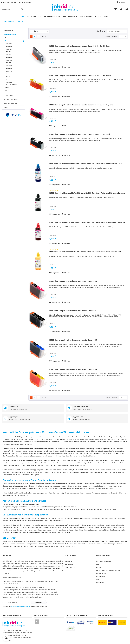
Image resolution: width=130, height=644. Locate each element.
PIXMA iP (9, 52)
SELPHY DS (9, 71)
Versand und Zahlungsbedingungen (109, 570)
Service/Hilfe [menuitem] (122, 2)
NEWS (6, 107)
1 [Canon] (31, 37)
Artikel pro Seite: (111, 37)
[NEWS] (106, 17)
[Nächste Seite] (35, 37)
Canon (7, 41)
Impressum (100, 583)
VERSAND (33, 408)
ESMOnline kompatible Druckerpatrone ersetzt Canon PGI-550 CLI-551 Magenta (81, 105)
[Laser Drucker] (34, 17)
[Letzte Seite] (38, 37)
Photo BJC (9, 82)
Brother (8, 38)
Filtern (34, 31)
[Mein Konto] (121, 9)
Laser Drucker (9, 30)
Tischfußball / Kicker (11, 99)
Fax (7, 79)
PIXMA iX (9, 55)
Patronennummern (11, 103)
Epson (7, 88)
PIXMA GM (9, 49)
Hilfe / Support (70, 567)
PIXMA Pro (9, 63)
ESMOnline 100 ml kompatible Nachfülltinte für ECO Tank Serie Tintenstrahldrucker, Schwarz (87, 193)
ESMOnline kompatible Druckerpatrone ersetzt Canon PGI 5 (73, 311)
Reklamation (69, 564)
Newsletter (69, 561)
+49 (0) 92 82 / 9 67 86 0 (9, 2)
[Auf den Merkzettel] (66, 67)
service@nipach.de (25, 2)
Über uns (99, 564)
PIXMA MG (9, 46)
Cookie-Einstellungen (103, 561)
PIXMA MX (9, 44)
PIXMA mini (9, 57)
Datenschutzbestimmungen (21, 607)
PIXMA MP (9, 60)
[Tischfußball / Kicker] (90, 17)
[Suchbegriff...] (13, 9)
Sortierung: (101, 31)
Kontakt (99, 567)
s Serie (8, 77)
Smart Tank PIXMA (12, 85)
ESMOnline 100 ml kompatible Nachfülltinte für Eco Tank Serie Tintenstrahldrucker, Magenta (87, 222)
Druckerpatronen (10, 34)
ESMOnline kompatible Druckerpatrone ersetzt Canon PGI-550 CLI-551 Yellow (80, 76)
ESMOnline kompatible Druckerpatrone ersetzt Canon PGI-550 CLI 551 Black (80, 134)
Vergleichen (54, 67)
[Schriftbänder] (70, 17)
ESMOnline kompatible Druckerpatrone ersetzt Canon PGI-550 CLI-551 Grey (80, 46)
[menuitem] (13, 10)
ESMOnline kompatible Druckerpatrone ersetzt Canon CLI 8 (73, 281)
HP (6, 91)
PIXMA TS (9, 68)
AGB (98, 580)
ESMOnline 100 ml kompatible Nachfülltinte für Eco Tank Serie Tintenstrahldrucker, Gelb (85, 252)
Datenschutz (101, 577)
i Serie (8, 74)
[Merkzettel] (116, 9)
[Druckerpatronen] (52, 17)
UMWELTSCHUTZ (97, 408)
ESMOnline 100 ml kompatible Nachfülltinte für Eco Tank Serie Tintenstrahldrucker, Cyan (86, 164)
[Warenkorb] (127, 9)
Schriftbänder (9, 95)
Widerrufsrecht (101, 573)
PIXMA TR (9, 66)
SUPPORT (33, 419)
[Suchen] (22, 9)
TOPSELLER (97, 419)
